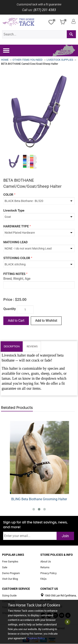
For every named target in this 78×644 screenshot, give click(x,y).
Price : (9, 299)
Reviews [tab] (32, 346)
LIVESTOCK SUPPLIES (60, 60)
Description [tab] (12, 346)
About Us (46, 561)
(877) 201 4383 (45, 10)
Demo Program (11, 573)
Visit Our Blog (10, 579)
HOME (5, 60)
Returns (45, 567)
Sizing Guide (9, 596)
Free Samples (10, 561)
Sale (5, 567)
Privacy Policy (48, 573)
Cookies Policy (36, 638)
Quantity (10, 309)
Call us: (27, 10)
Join (65, 536)
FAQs (43, 579)
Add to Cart (16, 321)
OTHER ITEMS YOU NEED (28, 60)
